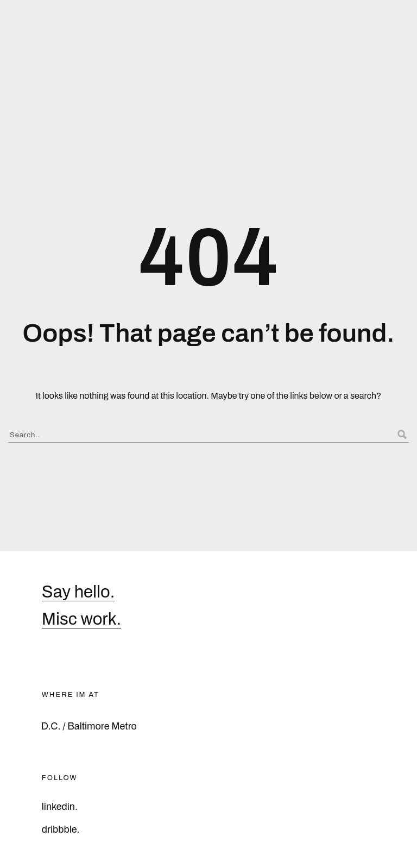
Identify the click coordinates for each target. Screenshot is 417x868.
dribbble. (61, 829)
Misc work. (81, 619)
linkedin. (60, 807)
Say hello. (78, 592)
